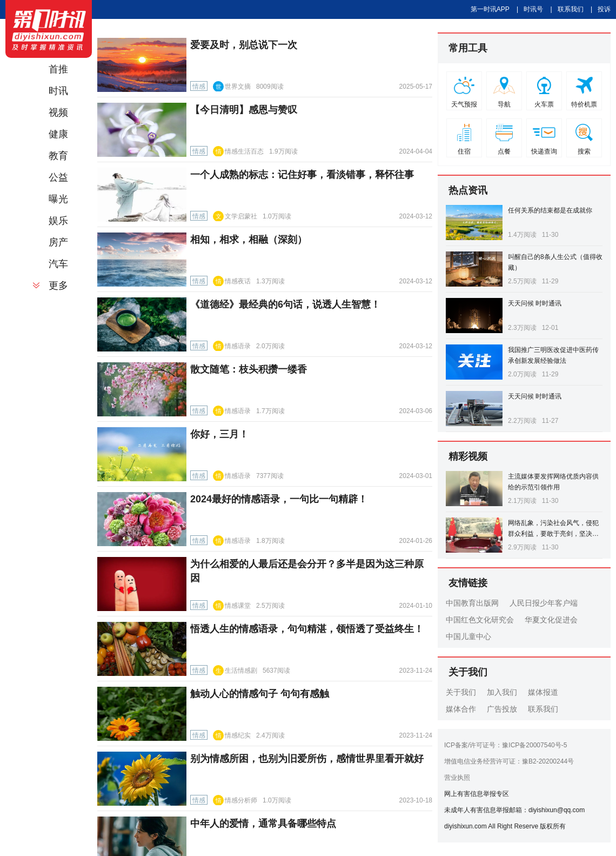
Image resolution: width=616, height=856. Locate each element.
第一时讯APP (490, 9)
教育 (58, 156)
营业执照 (457, 778)
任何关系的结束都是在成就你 (550, 210)
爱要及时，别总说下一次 (244, 45)
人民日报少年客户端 (544, 603)
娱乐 (58, 221)
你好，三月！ (219, 434)
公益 (58, 177)
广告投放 (502, 709)
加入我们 (502, 692)
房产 (58, 242)
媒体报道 (543, 692)
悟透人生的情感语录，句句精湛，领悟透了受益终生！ (307, 629)
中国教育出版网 (472, 603)
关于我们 (461, 692)
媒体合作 (461, 709)
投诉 (604, 9)
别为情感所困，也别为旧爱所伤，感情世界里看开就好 (307, 759)
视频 (58, 112)
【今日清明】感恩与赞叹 (244, 110)
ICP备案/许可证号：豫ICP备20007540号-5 (505, 745)
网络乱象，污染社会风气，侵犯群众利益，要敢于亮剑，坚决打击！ (553, 534)
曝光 (58, 199)
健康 (58, 134)
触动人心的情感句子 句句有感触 (260, 694)
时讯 (58, 91)
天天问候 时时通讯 (535, 303)
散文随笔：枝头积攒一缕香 (249, 369)
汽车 (58, 264)
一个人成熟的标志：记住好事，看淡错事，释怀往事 (302, 175)
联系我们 (571, 9)
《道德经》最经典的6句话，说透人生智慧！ (285, 304)
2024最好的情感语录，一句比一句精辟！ (279, 499)
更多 (58, 286)
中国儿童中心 (468, 636)
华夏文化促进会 (551, 620)
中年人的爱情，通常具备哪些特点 (263, 824)
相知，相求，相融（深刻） (249, 240)
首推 (58, 69)
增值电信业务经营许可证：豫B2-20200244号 (509, 761)
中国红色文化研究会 (480, 620)
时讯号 (533, 9)
